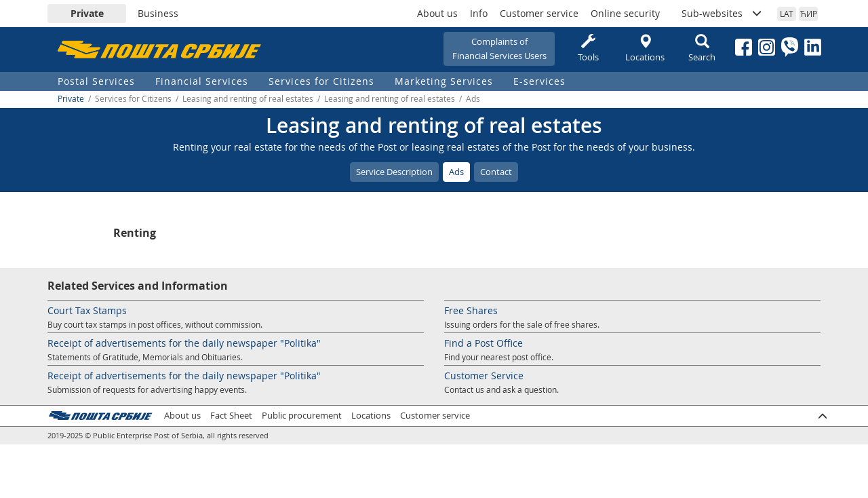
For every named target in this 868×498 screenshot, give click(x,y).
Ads (456, 172)
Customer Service (484, 376)
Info (479, 13)
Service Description (394, 172)
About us (437, 13)
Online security (625, 13)
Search (702, 49)
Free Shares (471, 310)
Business (158, 13)
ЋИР (809, 14)
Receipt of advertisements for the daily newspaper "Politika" (184, 343)
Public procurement (302, 416)
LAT (787, 14)
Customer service (539, 13)
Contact (496, 172)
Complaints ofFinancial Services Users (499, 49)
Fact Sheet (231, 416)
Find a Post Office (484, 343)
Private (87, 13)
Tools (588, 49)
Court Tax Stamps (87, 310)
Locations (645, 49)
